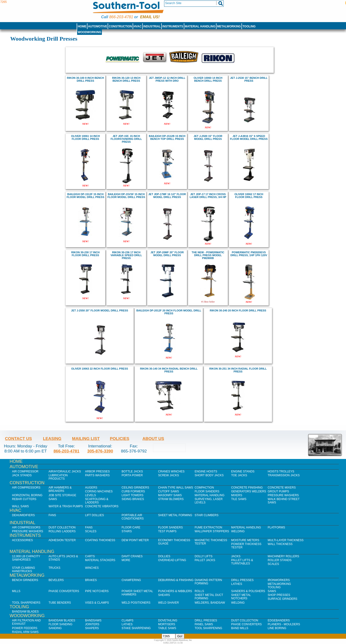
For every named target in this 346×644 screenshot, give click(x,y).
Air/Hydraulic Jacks (65, 471)
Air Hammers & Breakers (60, 489)
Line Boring (277, 628)
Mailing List (86, 439)
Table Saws (167, 628)
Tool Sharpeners (26, 603)
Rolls (199, 591)
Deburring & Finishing (176, 580)
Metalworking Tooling (279, 586)
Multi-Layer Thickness (286, 540)
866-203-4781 (121, 17)
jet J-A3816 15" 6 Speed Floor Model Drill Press (249, 137)
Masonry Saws (170, 495)
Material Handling (200, 26)
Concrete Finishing (247, 488)
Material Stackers (100, 560)
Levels (90, 495)
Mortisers (167, 624)
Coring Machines (99, 491)
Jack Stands (22, 475)
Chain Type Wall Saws (176, 488)
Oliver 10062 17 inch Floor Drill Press (249, 196)
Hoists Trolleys (281, 471)
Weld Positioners (136, 603)
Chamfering (131, 580)
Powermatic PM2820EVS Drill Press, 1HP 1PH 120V (249, 254)
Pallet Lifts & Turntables (242, 562)
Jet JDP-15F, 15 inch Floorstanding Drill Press (126, 139)
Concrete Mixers (282, 488)
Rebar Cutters (24, 499)
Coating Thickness (100, 540)
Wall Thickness (280, 544)
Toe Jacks (239, 475)
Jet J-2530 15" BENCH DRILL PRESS (249, 79)
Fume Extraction (208, 527)
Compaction (204, 488)
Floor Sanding (60, 624)
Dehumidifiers (23, 515)
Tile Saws (239, 499)
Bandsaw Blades (25, 612)
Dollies (164, 556)
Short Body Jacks (209, 475)
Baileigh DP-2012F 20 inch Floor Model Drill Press (169, 312)
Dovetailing (168, 620)
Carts (90, 556)
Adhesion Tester (62, 540)
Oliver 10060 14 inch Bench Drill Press (208, 79)
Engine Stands (243, 471)
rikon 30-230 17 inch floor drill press (86, 254)
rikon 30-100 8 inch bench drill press (86, 79)
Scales (91, 531)
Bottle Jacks (132, 471)
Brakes (91, 580)
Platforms (276, 527)
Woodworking (89, 32)
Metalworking (229, 26)
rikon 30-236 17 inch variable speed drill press (126, 255)
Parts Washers (97, 475)
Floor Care (131, 527)
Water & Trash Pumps (66, 506)
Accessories (22, 540)
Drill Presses (242, 580)
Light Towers (133, 495)
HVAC (138, 26)
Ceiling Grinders (135, 488)
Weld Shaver (168, 603)
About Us (153, 439)
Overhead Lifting (172, 560)
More (126, 560)
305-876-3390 (100, 451)
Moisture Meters (245, 540)
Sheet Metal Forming (175, 515)
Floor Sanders (207, 491)
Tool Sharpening (208, 628)
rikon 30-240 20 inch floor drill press (238, 310)
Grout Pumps (278, 491)
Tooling (249, 26)
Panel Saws (204, 624)
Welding (238, 531)
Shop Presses (279, 595)
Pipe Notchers (97, 591)
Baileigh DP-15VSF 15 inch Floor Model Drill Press (126, 196)
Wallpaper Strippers (212, 531)
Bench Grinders (25, 580)
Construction (120, 26)
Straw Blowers (171, 499)
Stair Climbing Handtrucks (24, 570)
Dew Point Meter (135, 540)
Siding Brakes (133, 499)
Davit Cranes (132, 556)
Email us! (150, 17)
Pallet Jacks (205, 560)
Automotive (98, 26)
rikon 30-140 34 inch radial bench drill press (169, 370)
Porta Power (132, 475)
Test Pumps (167, 531)
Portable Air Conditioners (133, 517)
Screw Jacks (169, 475)
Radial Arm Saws (25, 632)
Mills (16, 591)
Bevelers (56, 580)
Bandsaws (93, 620)
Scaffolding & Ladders (97, 501)
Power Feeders (25, 628)
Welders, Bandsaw (210, 603)
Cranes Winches (171, 471)
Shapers (92, 628)
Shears (164, 595)
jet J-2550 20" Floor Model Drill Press (100, 310)
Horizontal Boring (27, 495)
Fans (52, 515)
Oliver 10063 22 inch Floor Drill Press (100, 369)
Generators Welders (249, 491)
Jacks (236, 556)
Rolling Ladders (62, 531)
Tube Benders (60, 603)
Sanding (55, 628)
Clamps (127, 620)
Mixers (237, 495)
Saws (53, 499)
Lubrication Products (58, 477)
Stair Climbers (207, 515)
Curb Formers (133, 491)
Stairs (127, 531)
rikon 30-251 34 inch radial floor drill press (238, 370)
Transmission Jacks (284, 475)
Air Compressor (25, 471)
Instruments (173, 26)
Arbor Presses (97, 471)
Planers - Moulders (284, 624)
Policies (120, 439)
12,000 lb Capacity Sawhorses (26, 558)
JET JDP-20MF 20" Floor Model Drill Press (167, 254)
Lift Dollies (94, 515)
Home (82, 26)
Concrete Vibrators (102, 506)
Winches (92, 568)
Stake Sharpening (136, 628)
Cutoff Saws (169, 491)
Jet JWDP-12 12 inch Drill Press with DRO (167, 79)
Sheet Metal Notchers (241, 597)
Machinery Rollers (283, 556)
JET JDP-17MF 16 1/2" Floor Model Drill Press (167, 196)
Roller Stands (280, 560)
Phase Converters (64, 591)
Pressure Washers (283, 495)
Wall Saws (20, 506)
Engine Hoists (206, 471)
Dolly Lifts (204, 556)
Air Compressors (26, 488)
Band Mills (240, 628)
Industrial (152, 26)
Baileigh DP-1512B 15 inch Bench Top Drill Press (167, 137)
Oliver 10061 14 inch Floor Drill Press (86, 137)
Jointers (92, 624)
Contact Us (19, 439)
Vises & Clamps (97, 603)
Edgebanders (279, 620)
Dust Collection (62, 527)
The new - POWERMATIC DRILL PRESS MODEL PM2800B (208, 255)
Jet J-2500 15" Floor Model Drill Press (208, 137)
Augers (91, 488)
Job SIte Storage (62, 495)
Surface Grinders (282, 599)
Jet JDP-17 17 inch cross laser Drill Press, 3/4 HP (208, 196)
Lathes (237, 584)
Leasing (52, 439)
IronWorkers (279, 580)
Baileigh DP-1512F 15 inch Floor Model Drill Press (85, 196)
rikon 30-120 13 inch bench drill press (126, 79)
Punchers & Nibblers (175, 591)
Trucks (54, 568)
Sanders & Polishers (248, 591)
